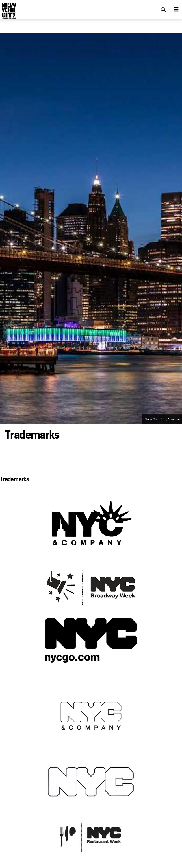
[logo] (8, 8)
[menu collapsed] (176, 10)
